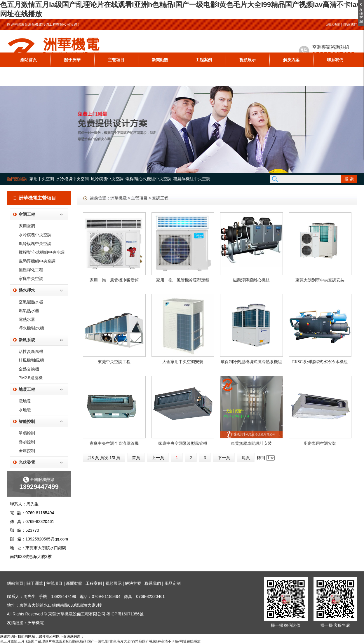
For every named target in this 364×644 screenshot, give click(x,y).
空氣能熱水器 (31, 302)
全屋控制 (27, 451)
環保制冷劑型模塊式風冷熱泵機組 (251, 362)
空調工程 (27, 214)
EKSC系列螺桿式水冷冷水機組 (320, 362)
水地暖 (25, 410)
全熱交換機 (29, 369)
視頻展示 (248, 60)
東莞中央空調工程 (114, 362)
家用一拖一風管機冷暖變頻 (114, 280)
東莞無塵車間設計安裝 (251, 443)
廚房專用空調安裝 (320, 443)
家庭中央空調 (31, 279)
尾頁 (246, 458)
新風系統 (27, 340)
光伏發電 (27, 462)
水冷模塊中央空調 (72, 179)
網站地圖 (333, 24)
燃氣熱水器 (29, 311)
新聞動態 (160, 60)
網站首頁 (29, 60)
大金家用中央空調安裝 (183, 362)
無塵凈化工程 (31, 270)
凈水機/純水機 (32, 328)
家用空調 (27, 226)
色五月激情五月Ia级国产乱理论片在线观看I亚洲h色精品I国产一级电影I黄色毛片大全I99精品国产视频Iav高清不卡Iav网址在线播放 (100, 641)
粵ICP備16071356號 (125, 614)
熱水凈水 (27, 290)
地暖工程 (27, 389)
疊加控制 (27, 442)
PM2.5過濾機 (31, 378)
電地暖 (25, 401)
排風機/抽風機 (32, 360)
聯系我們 (350, 24)
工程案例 (204, 60)
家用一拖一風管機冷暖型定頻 (183, 280)
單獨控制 (27, 433)
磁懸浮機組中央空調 (192, 179)
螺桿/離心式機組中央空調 (149, 179)
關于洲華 (72, 60)
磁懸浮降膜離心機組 (251, 280)
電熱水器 (27, 319)
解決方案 (291, 60)
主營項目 (116, 60)
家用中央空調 (42, 179)
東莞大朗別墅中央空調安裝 (320, 280)
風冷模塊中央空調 (107, 179)
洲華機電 (119, 198)
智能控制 (27, 421)
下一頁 (224, 458)
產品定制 (173, 583)
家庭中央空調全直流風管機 (114, 443)
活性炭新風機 (31, 351)
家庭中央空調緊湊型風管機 (183, 443)
